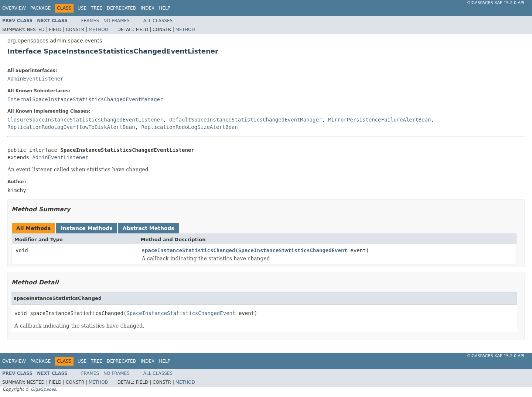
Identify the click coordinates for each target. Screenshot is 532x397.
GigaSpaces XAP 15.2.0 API (496, 3)
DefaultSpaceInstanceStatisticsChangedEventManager (245, 120)
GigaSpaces (43, 389)
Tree (97, 8)
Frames (90, 21)
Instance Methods (86, 228)
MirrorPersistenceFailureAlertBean (379, 120)
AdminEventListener (35, 79)
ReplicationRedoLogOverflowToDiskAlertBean (71, 127)
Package (40, 8)
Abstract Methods (149, 228)
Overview (14, 8)
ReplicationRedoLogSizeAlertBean (189, 127)
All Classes (158, 21)
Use (82, 8)
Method (98, 30)
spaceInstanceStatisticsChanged (189, 250)
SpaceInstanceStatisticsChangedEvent (293, 250)
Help (165, 8)
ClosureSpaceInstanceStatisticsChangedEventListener (85, 120)
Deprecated (122, 8)
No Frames (117, 21)
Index (148, 8)
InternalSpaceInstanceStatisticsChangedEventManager (85, 99)
